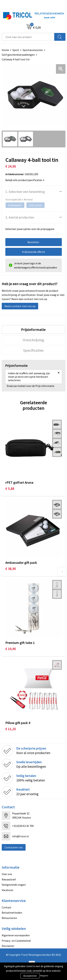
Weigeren (44, 976)
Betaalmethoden (12, 913)
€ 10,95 (11, 649)
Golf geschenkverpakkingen (18, 55)
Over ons (7, 874)
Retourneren (9, 918)
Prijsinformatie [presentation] (33, 329)
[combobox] (28, 37)
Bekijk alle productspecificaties (25, 180)
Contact (7, 907)
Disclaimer (8, 946)
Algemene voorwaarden (16, 935)
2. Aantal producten (20, 217)
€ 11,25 (11, 729)
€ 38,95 (11, 569)
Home (5, 50)
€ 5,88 (10, 488)
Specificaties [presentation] (33, 350)
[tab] (33, 329)
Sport (16, 50)
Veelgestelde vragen (14, 885)
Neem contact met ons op (20, 306)
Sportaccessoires (33, 50)
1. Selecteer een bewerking (25, 192)
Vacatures (8, 890)
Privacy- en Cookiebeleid (16, 941)
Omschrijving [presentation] (33, 340)
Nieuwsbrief (9, 879)
